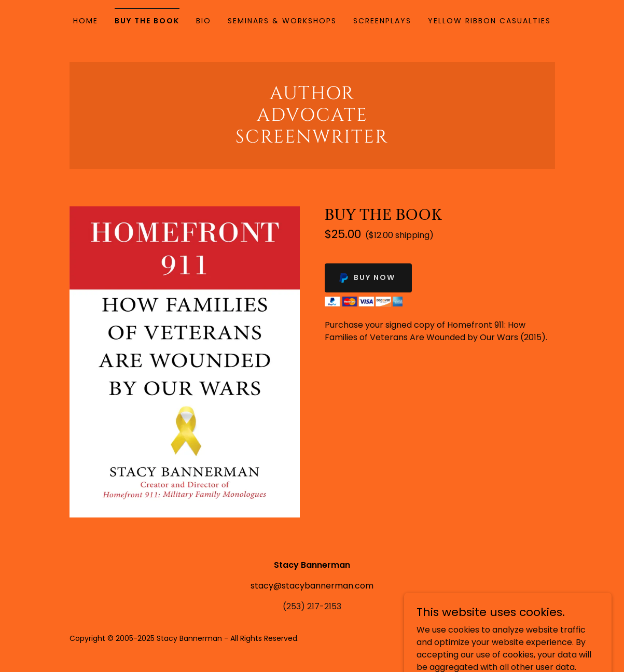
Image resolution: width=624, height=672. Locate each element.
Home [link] (86, 21)
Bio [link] (204, 21)
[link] (312, 140)
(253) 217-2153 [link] (312, 606)
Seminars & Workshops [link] (282, 21)
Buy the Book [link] (147, 21)
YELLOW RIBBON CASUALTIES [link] (489, 21)
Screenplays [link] (382, 21)
